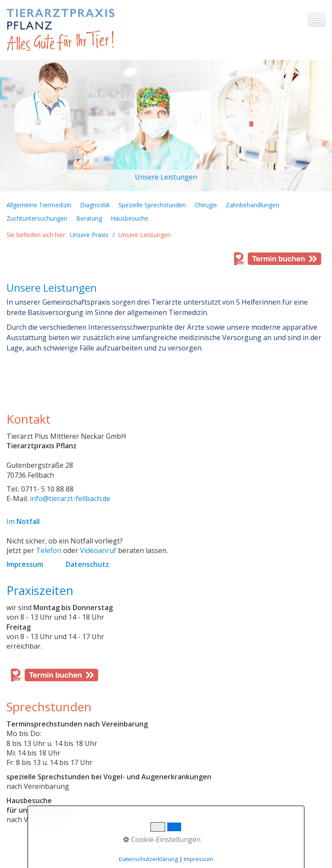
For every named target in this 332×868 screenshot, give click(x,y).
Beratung (89, 218)
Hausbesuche (129, 218)
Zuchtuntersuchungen (37, 218)
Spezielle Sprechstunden (152, 205)
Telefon (49, 550)
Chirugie (206, 205)
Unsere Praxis (89, 235)
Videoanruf (98, 550)
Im (23, 521)
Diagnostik (95, 205)
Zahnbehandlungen (252, 205)
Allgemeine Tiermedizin (39, 205)
